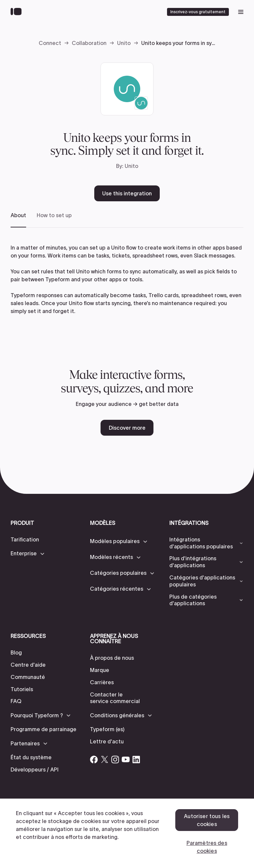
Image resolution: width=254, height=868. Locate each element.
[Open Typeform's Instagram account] (115, 760)
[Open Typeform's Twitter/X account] (105, 760)
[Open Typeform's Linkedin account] (136, 760)
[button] (28, 554)
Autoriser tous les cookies (207, 820)
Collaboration (89, 43)
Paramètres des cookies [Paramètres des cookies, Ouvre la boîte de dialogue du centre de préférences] (207, 847)
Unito (124, 43)
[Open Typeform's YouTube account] (126, 760)
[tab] (18, 220)
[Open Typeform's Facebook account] (94, 760)
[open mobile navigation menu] (241, 12)
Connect (50, 43)
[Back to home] (18, 12)
